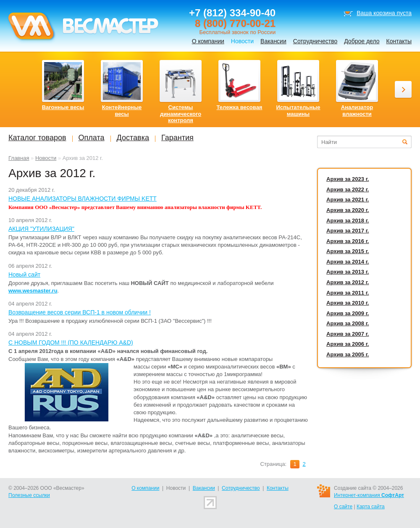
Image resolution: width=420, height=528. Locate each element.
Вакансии (273, 41)
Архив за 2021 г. (348, 200)
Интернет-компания (369, 495)
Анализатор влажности (357, 111)
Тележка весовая (240, 107)
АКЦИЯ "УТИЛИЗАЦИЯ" (41, 229)
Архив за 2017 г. (348, 231)
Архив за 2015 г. (348, 251)
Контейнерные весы (122, 111)
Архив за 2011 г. (348, 293)
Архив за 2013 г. (348, 272)
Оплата (92, 138)
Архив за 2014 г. (348, 262)
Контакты (399, 41)
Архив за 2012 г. (348, 282)
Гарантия (177, 138)
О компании (208, 41)
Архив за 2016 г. (348, 241)
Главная (19, 158)
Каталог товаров (37, 138)
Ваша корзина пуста (384, 13)
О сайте (343, 507)
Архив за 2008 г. (348, 323)
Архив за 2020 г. (348, 210)
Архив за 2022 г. (348, 190)
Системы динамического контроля (181, 114)
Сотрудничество (315, 41)
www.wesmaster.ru (33, 291)
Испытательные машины (298, 111)
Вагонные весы (63, 107)
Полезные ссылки (29, 495)
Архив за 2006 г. (348, 344)
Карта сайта (371, 507)
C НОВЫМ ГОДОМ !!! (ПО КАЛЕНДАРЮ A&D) (71, 342)
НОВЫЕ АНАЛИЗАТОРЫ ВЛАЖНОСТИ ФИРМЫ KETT (83, 199)
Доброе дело (362, 41)
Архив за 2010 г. (348, 303)
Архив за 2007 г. (348, 334)
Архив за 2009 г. (348, 313)
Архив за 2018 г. (348, 221)
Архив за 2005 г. (348, 354)
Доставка (133, 138)
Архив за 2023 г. (348, 179)
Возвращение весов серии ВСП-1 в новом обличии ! (80, 312)
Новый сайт (24, 274)
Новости (46, 158)
